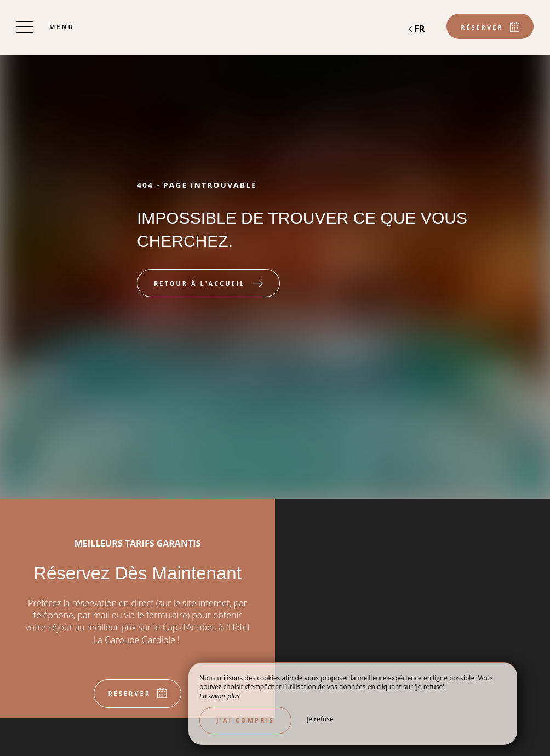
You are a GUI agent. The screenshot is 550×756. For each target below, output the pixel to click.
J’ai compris (245, 720)
